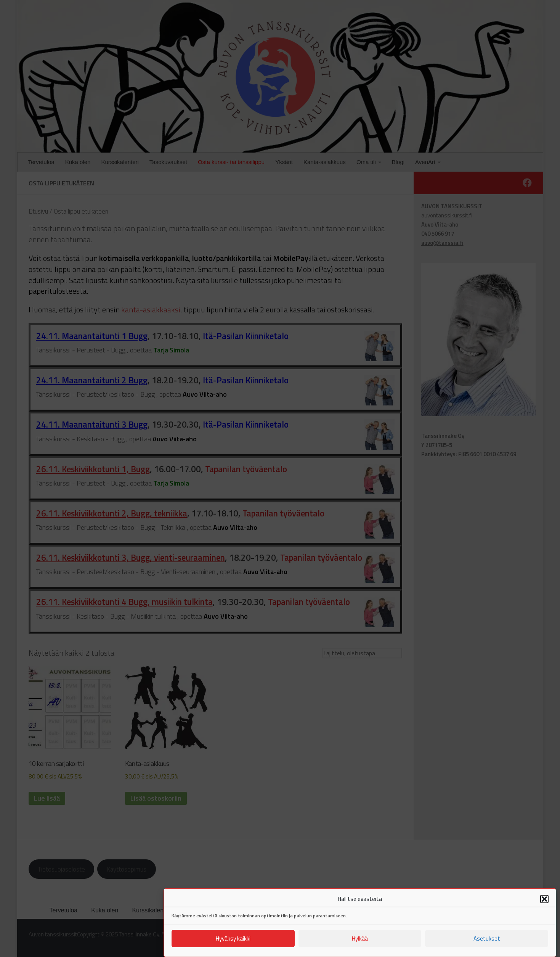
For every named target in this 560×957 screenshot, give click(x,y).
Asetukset (487, 945)
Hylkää (360, 945)
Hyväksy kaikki (233, 945)
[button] (544, 906)
